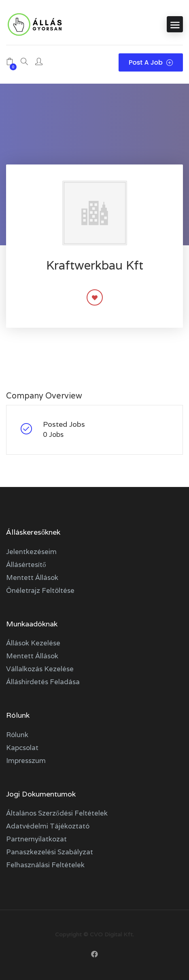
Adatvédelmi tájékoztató (48, 826)
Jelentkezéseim (31, 552)
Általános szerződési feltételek (57, 813)
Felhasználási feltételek (45, 865)
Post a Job (151, 62)
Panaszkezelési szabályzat (50, 852)
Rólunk (17, 735)
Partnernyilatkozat (36, 839)
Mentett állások (32, 577)
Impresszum (26, 761)
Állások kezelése (33, 643)
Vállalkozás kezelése (40, 669)
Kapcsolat (22, 748)
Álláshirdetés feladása (43, 682)
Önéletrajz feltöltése (40, 590)
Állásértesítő (26, 565)
